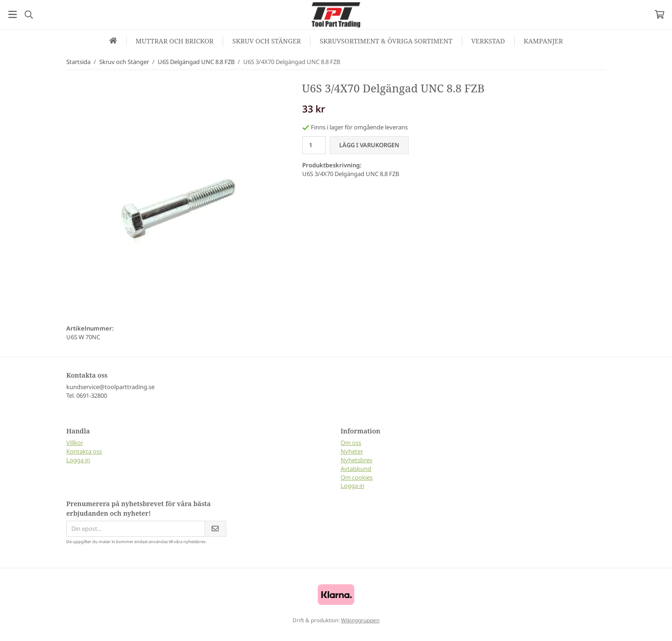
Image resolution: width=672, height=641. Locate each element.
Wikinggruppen (360, 620)
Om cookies (357, 477)
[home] (113, 40)
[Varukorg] (659, 14)
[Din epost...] (135, 529)
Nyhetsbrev (357, 460)
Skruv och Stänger (267, 41)
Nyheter (352, 451)
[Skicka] (215, 529)
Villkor (75, 443)
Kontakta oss (84, 451)
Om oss (351, 443)
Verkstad (488, 41)
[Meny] (13, 14)
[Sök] (29, 15)
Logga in (78, 460)
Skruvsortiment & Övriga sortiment (386, 41)
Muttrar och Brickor (175, 41)
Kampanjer (544, 41)
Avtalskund (356, 469)
